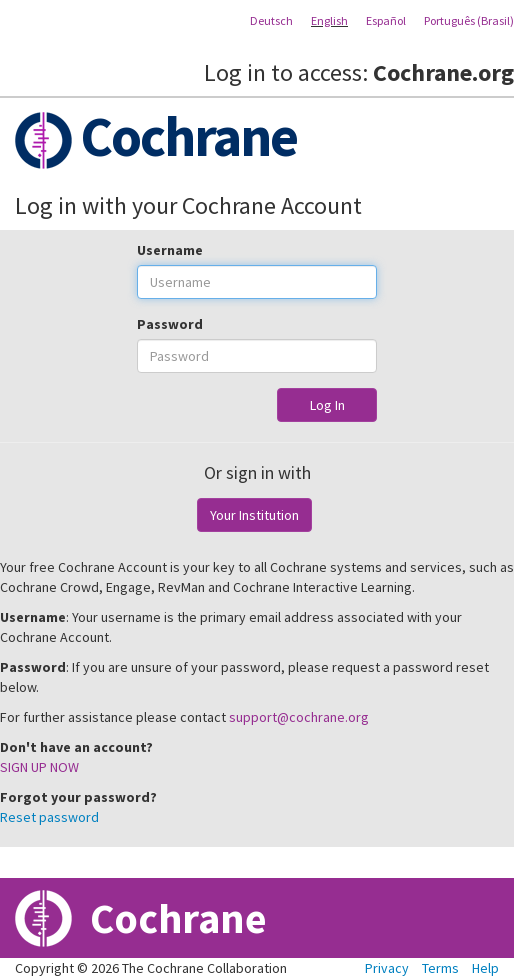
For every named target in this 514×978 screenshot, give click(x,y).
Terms (440, 968)
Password (170, 324)
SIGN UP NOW (39, 767)
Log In (327, 405)
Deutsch (271, 20)
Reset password (49, 817)
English (329, 20)
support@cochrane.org (299, 717)
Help (485, 968)
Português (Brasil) (469, 20)
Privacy (387, 968)
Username (170, 250)
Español (386, 20)
